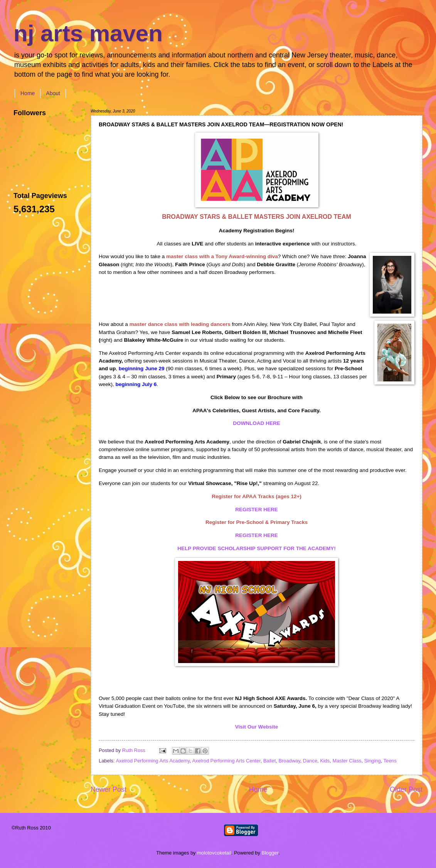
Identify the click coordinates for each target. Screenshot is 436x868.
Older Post (406, 789)
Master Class (347, 761)
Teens (390, 761)
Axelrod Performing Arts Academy (153, 761)
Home (28, 93)
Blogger (270, 853)
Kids (325, 761)
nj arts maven (88, 33)
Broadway (289, 761)
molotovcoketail (214, 853)
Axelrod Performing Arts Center (226, 761)
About (53, 93)
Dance (310, 761)
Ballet (269, 761)
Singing (373, 761)
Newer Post (109, 789)
